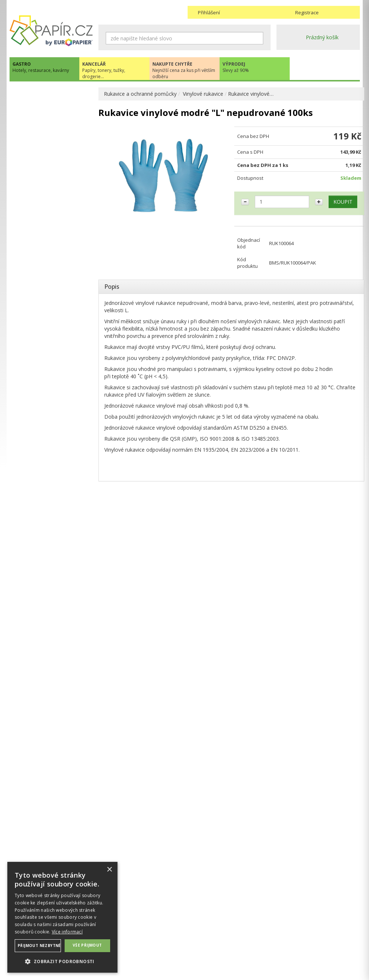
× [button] (109, 870)
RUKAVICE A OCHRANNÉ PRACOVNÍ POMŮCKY (47, 263)
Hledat (258, 38)
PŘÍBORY (28, 245)
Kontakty (287, 924)
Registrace (307, 12)
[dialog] (62, 917)
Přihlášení (209, 12)
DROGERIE (30, 177)
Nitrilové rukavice (37, 327)
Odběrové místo (207, 946)
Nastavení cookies (120, 939)
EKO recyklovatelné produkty (51, 94)
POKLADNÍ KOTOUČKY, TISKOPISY (46, 211)
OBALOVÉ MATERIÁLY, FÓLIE (52, 125)
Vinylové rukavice (203, 94)
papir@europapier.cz (51, 524)
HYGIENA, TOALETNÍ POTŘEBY (55, 140)
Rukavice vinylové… (251, 94)
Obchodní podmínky (211, 924)
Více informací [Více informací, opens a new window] (67, 932)
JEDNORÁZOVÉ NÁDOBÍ (46, 110)
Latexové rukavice (38, 280)
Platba (195, 939)
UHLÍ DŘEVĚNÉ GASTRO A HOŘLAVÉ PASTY (48, 368)
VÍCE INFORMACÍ (51, 691)
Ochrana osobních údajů (128, 932)
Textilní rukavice (36, 351)
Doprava (198, 932)
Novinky (51, 547)
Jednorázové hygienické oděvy (53, 315)
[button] (62, 961)
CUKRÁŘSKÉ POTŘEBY (44, 229)
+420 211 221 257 (51, 508)
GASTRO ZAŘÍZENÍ (39, 402)
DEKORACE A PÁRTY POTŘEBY (54, 387)
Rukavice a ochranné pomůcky (140, 94)
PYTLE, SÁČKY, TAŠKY (43, 192)
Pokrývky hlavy (34, 339)
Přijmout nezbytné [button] (39, 946)
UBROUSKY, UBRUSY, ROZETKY (43, 158)
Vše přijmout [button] (87, 945)
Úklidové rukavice (37, 304)
